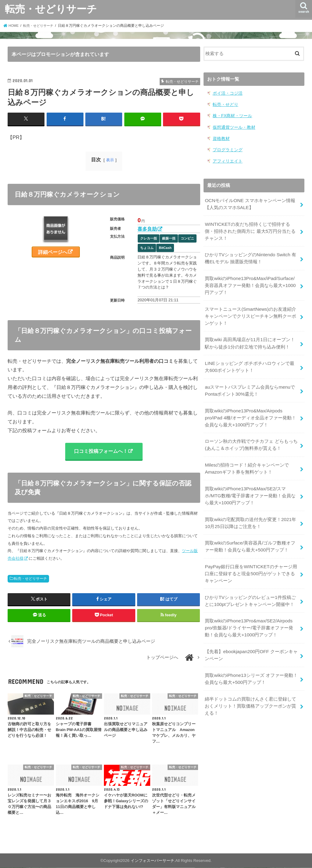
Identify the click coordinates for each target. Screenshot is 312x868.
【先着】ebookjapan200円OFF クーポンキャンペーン (250, 637)
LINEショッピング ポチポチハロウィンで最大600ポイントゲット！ (252, 359)
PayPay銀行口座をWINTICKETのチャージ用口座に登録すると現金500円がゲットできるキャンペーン (250, 558)
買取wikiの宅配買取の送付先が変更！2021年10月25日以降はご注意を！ (250, 509)
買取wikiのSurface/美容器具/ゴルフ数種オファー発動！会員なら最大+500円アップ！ (250, 532)
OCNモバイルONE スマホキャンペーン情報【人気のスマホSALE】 (250, 201)
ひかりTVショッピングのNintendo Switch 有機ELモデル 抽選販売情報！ (250, 254)
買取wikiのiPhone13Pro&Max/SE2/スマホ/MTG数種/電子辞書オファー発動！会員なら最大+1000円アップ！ (250, 483)
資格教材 (221, 137)
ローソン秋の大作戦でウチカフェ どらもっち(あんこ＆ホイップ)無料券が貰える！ (251, 434)
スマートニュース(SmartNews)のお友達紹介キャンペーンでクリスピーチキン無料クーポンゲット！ (250, 310)
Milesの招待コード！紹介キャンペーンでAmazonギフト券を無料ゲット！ (247, 457)
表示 (110, 160)
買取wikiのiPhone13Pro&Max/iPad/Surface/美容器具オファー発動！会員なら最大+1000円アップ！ (251, 280)
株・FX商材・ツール (231, 115)
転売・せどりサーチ (51, 9)
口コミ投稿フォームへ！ (101, 451)
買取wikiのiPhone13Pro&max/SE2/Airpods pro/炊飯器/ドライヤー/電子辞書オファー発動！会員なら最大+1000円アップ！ (249, 611)
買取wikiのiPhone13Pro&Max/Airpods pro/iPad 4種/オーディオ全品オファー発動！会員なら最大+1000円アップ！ (252, 408)
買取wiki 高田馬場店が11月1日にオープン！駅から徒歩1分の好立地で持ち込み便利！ (252, 336)
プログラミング (227, 148)
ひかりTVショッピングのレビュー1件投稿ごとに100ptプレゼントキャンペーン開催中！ (250, 585)
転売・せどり (225, 104)
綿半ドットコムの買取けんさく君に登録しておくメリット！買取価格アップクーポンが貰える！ (250, 686)
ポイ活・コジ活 (227, 93)
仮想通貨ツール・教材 (232, 126)
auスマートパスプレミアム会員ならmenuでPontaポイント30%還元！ (250, 382)
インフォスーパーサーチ (152, 861)
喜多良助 (147, 229)
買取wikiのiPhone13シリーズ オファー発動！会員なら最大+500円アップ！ (251, 660)
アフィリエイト (227, 159)
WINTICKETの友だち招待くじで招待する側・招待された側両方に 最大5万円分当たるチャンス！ (252, 227)
